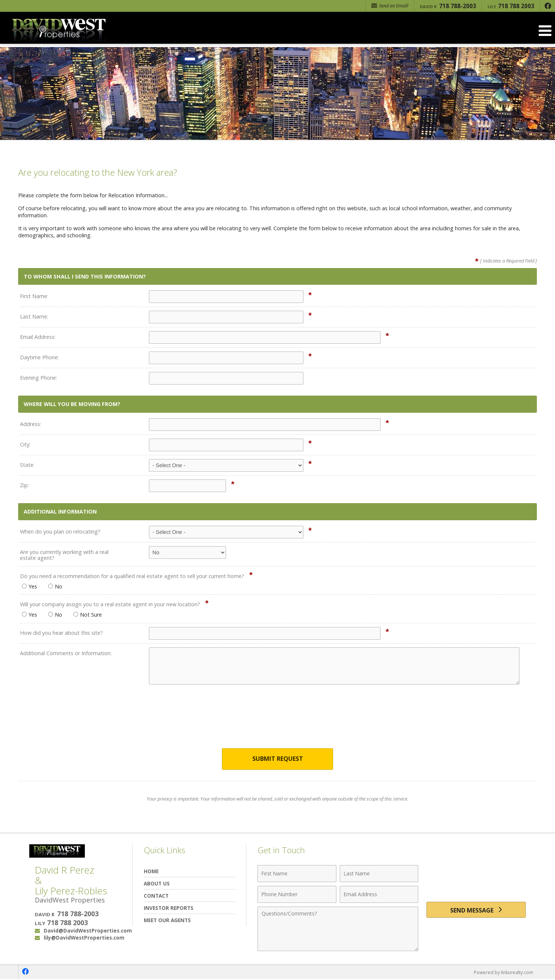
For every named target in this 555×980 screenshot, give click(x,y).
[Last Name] (379, 874)
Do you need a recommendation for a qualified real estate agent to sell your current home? (132, 576)
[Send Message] (476, 912)
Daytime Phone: (39, 357)
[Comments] (338, 929)
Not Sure (88, 615)
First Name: (34, 296)
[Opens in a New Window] (548, 6)
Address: (31, 424)
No (55, 586)
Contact (156, 896)
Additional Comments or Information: (66, 653)
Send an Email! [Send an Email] (390, 6)
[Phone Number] (297, 895)
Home (151, 872)
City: (25, 444)
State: (27, 465)
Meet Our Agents (167, 920)
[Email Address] (379, 895)
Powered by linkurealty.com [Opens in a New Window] (502, 973)
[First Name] (297, 874)
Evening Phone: (39, 378)
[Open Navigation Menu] (545, 31)
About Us (157, 884)
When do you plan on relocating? (60, 532)
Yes (29, 586)
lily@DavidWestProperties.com (84, 938)
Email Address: (38, 337)
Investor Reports (169, 908)
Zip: (24, 485)
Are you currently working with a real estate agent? (64, 555)
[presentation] (277, 721)
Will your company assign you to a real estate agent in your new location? (110, 604)
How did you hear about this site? (62, 633)
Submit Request (278, 759)
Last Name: (34, 316)
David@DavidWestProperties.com (88, 931)
